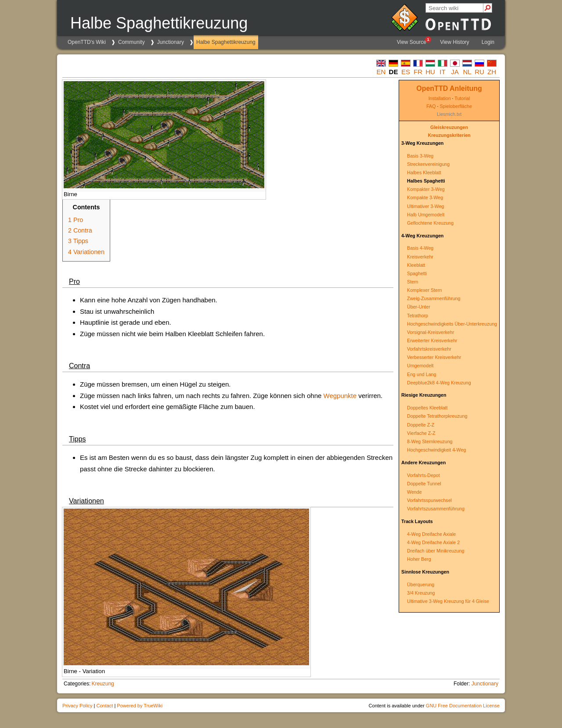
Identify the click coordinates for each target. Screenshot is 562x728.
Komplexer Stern (424, 290)
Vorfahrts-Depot (423, 475)
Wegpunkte (340, 396)
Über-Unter (419, 307)
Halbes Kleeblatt (424, 172)
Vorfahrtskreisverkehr (429, 349)
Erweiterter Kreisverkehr (432, 341)
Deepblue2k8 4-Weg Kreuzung (439, 383)
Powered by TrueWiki (140, 706)
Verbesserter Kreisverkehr (434, 357)
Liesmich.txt (449, 114)
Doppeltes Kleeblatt (427, 408)
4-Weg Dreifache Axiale (431, 534)
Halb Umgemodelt (426, 215)
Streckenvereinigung (428, 164)
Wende (414, 492)
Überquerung (421, 585)
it (442, 72)
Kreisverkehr (420, 257)
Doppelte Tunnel (424, 484)
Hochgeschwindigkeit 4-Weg (436, 450)
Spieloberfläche (456, 106)
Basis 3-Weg (420, 156)
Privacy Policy (77, 706)
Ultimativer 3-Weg (425, 206)
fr (418, 72)
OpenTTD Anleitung (449, 88)
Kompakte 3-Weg (425, 197)
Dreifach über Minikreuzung (436, 551)
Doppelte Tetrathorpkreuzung (437, 416)
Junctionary (171, 42)
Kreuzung (103, 684)
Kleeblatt (416, 265)
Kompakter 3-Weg (426, 189)
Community (131, 42)
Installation (440, 98)
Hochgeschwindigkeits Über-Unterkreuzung (452, 324)
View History (454, 42)
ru (479, 72)
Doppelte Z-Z (421, 425)
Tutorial (462, 98)
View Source (414, 41)
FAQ (431, 106)
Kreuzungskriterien (449, 135)
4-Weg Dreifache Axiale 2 (433, 542)
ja (455, 72)
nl (467, 72)
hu (430, 72)
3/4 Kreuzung (421, 593)
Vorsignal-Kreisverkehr (431, 332)
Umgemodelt (420, 366)
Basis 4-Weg (420, 248)
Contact (104, 706)
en (381, 72)
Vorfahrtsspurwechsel (429, 500)
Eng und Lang (421, 374)
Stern (412, 282)
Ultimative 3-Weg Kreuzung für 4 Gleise (448, 601)
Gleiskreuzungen (449, 127)
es (406, 72)
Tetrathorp (418, 316)
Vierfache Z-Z (421, 433)
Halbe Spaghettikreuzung (226, 42)
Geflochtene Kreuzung (430, 223)
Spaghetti (417, 273)
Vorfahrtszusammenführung (436, 509)
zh (492, 72)
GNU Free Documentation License (463, 706)
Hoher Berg (419, 559)
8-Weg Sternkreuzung (430, 441)
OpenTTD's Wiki (87, 42)
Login (488, 42)
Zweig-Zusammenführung (434, 298)
